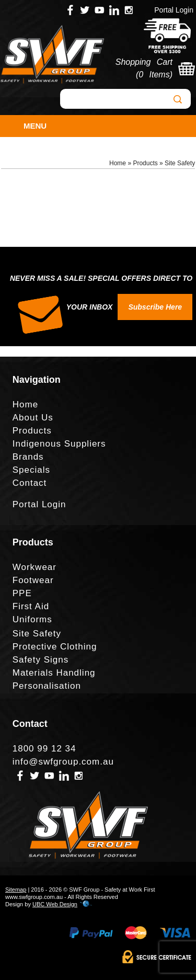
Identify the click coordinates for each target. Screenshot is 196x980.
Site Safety (180, 163)
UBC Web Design (55, 904)
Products (145, 163)
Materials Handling (54, 673)
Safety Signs (41, 660)
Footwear (33, 580)
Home (118, 163)
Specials (31, 470)
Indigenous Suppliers (59, 444)
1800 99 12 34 (44, 749)
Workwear (34, 567)
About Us (33, 418)
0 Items (154, 75)
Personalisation (47, 686)
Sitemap (16, 890)
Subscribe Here (155, 307)
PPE (22, 593)
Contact (30, 483)
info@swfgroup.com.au (63, 762)
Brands (28, 457)
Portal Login (174, 10)
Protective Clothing (55, 647)
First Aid (31, 606)
